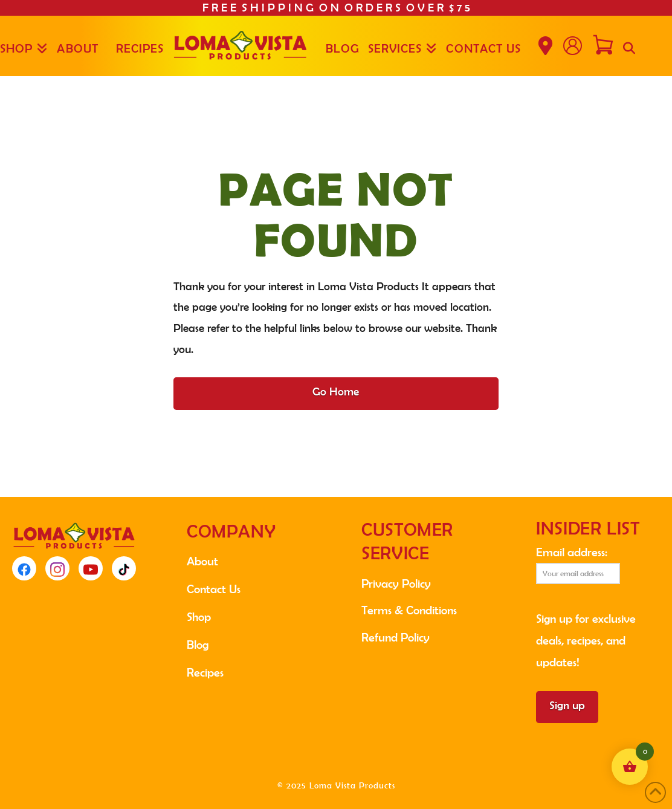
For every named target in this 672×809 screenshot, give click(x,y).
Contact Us (214, 589)
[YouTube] (91, 568)
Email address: (578, 564)
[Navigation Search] (629, 46)
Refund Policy (396, 637)
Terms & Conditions (409, 610)
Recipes (205, 672)
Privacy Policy (396, 583)
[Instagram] (57, 568)
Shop (199, 617)
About (202, 561)
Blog (198, 645)
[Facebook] (24, 568)
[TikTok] (124, 568)
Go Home (336, 392)
